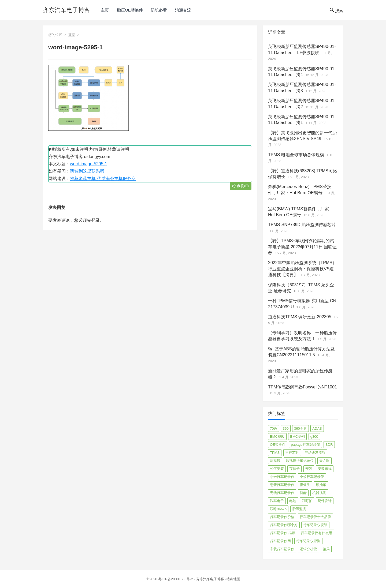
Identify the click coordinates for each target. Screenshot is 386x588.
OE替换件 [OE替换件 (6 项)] (278, 445)
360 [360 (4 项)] (286, 428)
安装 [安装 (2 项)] (309, 469)
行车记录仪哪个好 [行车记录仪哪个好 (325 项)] (284, 525)
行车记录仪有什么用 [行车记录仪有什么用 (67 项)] (316, 533)
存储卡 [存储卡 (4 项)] (294, 469)
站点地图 (233, 579)
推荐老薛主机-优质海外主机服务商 (103, 179)
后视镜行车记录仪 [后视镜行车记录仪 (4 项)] (300, 461)
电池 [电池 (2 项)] (293, 501)
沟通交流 (183, 10)
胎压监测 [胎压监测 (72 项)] (299, 509)
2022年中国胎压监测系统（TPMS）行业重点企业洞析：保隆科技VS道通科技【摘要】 (302, 269)
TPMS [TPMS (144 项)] (275, 453)
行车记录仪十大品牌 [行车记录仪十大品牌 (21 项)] (315, 517)
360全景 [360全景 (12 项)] (300, 428)
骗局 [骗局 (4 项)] (326, 549)
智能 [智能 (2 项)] (303, 493)
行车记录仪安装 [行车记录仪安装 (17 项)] (315, 525)
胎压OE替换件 (130, 10)
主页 (105, 10)
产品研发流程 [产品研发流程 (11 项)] (315, 453)
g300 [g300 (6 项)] (314, 437)
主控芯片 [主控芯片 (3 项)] (292, 453)
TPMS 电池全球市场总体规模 (296, 155)
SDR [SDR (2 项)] (329, 445)
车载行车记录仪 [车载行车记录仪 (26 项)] (282, 549)
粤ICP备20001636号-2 (176, 579)
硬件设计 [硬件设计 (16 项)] (325, 501)
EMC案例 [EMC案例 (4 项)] (297, 437)
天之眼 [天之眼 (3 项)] (324, 461)
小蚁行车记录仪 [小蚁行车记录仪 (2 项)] (312, 477)
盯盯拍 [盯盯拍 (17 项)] (307, 501)
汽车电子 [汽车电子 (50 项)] (277, 501)
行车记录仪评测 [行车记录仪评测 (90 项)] (308, 541)
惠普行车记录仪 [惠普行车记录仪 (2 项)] (282, 485)
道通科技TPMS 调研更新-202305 (300, 317)
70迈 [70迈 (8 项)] (274, 428)
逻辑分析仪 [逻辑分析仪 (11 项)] (308, 549)
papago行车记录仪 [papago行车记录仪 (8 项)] (305, 445)
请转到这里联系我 (87, 171)
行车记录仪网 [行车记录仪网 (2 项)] (280, 541)
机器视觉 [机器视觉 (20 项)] (319, 493)
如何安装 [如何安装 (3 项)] (277, 469)
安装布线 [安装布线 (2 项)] (325, 469)
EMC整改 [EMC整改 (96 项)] (277, 437)
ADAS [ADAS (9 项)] (317, 428)
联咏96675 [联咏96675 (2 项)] (278, 509)
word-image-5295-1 (89, 164)
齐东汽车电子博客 (66, 10)
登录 (95, 220)
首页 (72, 35)
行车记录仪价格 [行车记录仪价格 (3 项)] (282, 517)
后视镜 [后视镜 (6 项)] (275, 461)
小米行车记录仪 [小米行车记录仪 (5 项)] (282, 477)
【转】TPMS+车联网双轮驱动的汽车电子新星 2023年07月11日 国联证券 (302, 247)
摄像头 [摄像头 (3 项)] (305, 485)
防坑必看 (159, 10)
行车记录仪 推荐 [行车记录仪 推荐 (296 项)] (283, 533)
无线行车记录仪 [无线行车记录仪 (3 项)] (282, 493)
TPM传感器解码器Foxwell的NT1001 (303, 387)
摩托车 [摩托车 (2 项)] (321, 485)
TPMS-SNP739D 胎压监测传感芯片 (302, 225)
